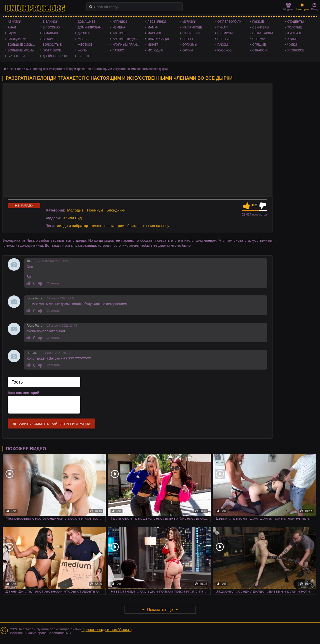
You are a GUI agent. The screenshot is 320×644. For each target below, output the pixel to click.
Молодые (155, 50)
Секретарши (262, 33)
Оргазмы (190, 45)
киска (96, 226)
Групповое (52, 50)
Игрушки (120, 22)
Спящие (259, 45)
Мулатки (189, 22)
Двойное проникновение (58, 56)
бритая (133, 226)
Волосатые (52, 45)
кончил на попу (156, 226)
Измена (119, 27)
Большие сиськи (22, 45)
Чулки (292, 45)
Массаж (154, 33)
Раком (223, 45)
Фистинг (294, 33)
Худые (292, 39)
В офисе (50, 39)
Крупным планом (127, 45)
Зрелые (84, 56)
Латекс (118, 50)
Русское (225, 50)
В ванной (50, 22)
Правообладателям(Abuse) (107, 630)
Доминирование (92, 27)
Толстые (294, 27)
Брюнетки (16, 56)
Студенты (295, 22)
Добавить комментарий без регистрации (51, 424)
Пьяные (224, 39)
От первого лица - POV (232, 22)
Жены (82, 39)
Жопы (83, 50)
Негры (188, 39)
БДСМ (12, 33)
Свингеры (261, 27)
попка (109, 226)
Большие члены (21, 50)
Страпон (259, 50)
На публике (192, 33)
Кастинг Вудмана (127, 39)
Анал (12, 27)
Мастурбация (159, 39)
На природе (192, 27)
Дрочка (84, 33)
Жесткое (85, 45)
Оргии (188, 50)
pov (121, 226)
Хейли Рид (72, 218)
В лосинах (52, 27)
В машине (51, 33)
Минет (153, 45)
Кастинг (119, 33)
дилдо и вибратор (72, 226)
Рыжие (258, 22)
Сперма (259, 39)
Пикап (223, 27)
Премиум (225, 33)
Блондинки (17, 39)
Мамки (153, 27)
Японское (296, 50)
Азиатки (14, 22)
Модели (288, 7)
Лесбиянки (157, 22)
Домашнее (87, 22)
